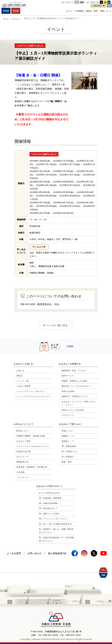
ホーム (69, 11)
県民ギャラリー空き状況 (73, 410)
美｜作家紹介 (68, 457)
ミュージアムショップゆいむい (31, 391)
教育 (96, 11)
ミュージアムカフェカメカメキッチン (34, 396)
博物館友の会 (22, 462)
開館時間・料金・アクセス (74, 370)
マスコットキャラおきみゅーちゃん (33, 446)
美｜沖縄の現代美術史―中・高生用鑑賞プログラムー (56, 539)
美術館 (16, 11)
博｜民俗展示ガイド (48, 508)
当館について (106, 11)
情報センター (68, 431)
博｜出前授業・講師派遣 (50, 498)
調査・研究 (67, 462)
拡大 (82, 2)
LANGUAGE (97, 6)
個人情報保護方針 (57, 553)
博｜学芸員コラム (70, 451)
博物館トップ (68, 436)
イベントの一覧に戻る (55, 325)
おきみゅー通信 (23, 441)
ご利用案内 (79, 11)
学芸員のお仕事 (23, 451)
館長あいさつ (22, 431)
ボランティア (22, 457)
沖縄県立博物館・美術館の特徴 (31, 436)
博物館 (6, 11)
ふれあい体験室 (23, 386)
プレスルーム (22, 477)
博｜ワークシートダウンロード (53, 519)
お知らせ (20, 370)
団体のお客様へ (69, 391)
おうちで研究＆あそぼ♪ (50, 493)
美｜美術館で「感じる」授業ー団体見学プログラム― (56, 531)
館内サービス (68, 376)
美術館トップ (68, 441)
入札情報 (20, 472)
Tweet (70, 346)
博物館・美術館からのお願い (75, 381)
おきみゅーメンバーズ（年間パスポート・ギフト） (79, 403)
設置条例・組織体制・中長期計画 (32, 467)
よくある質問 (14, 553)
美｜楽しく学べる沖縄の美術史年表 (55, 524)
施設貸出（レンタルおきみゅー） (77, 386)
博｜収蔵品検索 (69, 446)
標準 (77, 2)
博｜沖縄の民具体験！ (49, 503)
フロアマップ (68, 415)
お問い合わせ (34, 553)
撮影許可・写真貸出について (75, 396)
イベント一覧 (22, 381)
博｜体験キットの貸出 (49, 514)
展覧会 (89, 11)
